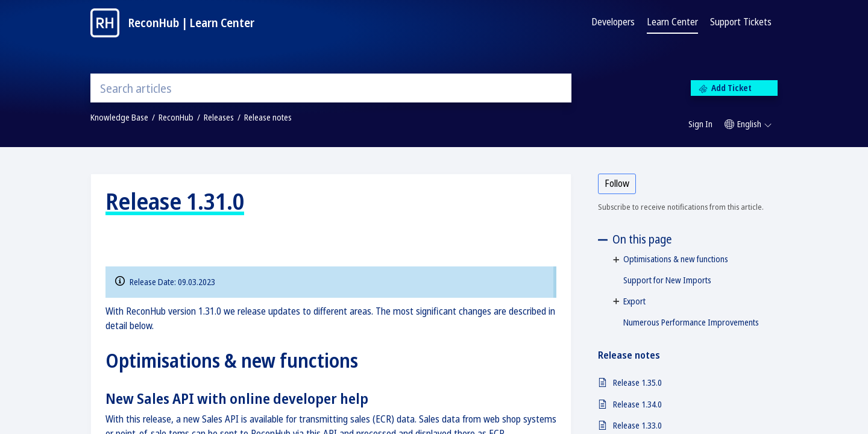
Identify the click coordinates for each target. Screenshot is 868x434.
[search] (331, 88)
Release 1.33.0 (637, 425)
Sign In (700, 124)
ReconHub (176, 117)
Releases (219, 117)
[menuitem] (700, 125)
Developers (613, 22)
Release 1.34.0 (637, 404)
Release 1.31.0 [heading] (175, 201)
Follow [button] (617, 183)
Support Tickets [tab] (741, 22)
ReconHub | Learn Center (191, 23)
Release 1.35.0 (637, 382)
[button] (748, 124)
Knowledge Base (119, 117)
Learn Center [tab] (672, 22)
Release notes (268, 117)
